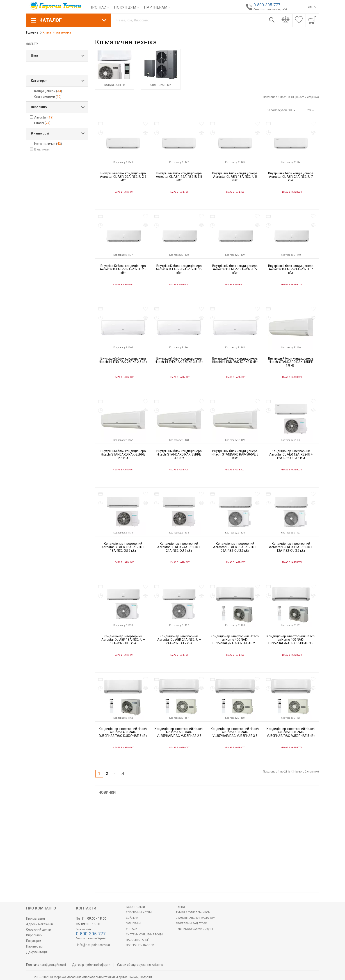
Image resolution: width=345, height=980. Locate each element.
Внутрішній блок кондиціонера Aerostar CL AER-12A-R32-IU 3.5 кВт (179, 177)
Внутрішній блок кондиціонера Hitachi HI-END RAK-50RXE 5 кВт (235, 360)
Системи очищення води (144, 934)
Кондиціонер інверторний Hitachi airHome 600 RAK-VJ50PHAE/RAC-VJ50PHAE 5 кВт (291, 732)
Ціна (34, 55)
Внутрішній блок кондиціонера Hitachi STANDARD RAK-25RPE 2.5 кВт (123, 455)
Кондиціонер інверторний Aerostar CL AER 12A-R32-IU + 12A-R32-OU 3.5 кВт (291, 455)
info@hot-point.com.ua (94, 945)
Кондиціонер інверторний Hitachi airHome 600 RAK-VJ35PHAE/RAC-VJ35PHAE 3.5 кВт (235, 734)
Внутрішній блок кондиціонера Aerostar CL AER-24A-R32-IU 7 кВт (291, 177)
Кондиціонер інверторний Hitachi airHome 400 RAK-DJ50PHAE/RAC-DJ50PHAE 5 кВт (123, 732)
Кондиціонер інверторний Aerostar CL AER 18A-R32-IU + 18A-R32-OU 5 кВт (123, 547)
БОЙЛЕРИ (132, 918)
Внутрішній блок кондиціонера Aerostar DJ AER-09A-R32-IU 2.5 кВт (123, 269)
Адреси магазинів (40, 924)
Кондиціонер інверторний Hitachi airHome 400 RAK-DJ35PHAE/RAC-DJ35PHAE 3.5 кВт (291, 641)
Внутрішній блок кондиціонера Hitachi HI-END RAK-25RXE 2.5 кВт (123, 360)
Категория (39, 81)
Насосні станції (137, 940)
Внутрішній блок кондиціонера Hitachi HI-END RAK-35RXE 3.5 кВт (179, 360)
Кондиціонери (115, 85)
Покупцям (127, 7)
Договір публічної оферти (91, 965)
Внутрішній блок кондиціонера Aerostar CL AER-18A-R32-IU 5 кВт (235, 177)
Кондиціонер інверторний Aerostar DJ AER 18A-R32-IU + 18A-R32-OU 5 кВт (123, 640)
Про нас (99, 7)
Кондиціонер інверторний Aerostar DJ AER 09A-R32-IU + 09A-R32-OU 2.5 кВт (235, 547)
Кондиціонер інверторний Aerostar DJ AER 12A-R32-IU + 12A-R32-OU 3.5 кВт (291, 547)
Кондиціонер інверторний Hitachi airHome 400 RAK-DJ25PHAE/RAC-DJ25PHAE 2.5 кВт (235, 641)
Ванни (180, 907)
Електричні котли (139, 912)
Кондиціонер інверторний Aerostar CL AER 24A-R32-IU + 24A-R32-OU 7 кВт (179, 547)
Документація (37, 952)
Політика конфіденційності (46, 965)
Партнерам (157, 7)
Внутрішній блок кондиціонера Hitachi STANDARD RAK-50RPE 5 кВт (235, 455)
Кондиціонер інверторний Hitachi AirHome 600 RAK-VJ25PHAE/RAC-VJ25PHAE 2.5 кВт (179, 734)
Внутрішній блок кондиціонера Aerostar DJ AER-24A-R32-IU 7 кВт (291, 269)
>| (123, 773)
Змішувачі (134, 923)
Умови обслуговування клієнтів (140, 965)
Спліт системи (161, 85)
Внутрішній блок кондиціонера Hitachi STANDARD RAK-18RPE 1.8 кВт (291, 362)
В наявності (40, 133)
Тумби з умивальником (193, 912)
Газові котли (135, 907)
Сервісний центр (39, 930)
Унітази (132, 929)
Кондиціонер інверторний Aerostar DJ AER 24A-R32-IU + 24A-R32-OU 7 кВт (179, 640)
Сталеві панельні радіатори (196, 918)
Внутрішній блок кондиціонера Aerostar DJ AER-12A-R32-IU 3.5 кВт (179, 269)
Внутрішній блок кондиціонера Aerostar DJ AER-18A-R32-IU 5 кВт (235, 269)
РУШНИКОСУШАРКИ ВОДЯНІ (194, 929)
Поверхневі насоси (140, 945)
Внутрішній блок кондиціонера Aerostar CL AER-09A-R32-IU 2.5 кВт (123, 177)
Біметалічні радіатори (191, 923)
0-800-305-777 (265, 5)
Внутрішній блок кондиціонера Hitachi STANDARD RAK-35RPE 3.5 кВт (179, 455)
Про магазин (35, 918)
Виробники (39, 107)
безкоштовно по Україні (269, 9)
